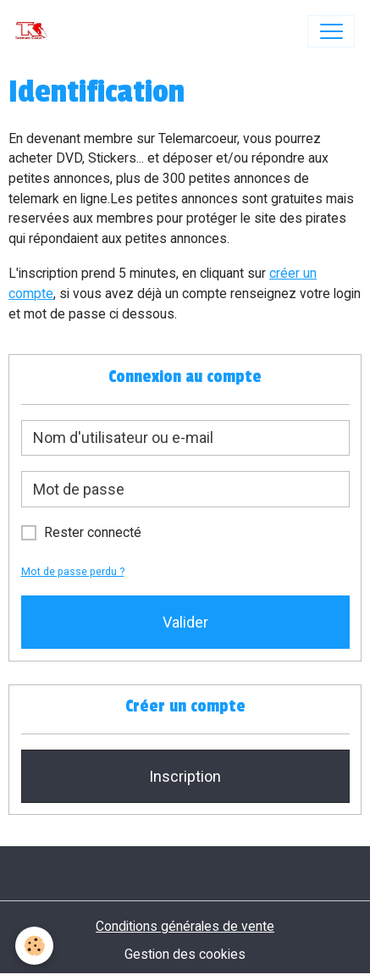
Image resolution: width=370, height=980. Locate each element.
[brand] (35, 31)
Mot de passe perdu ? (73, 571)
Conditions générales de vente (185, 926)
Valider (185, 622)
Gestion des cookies (185, 954)
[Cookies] (34, 946)
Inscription (185, 776)
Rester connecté (93, 532)
